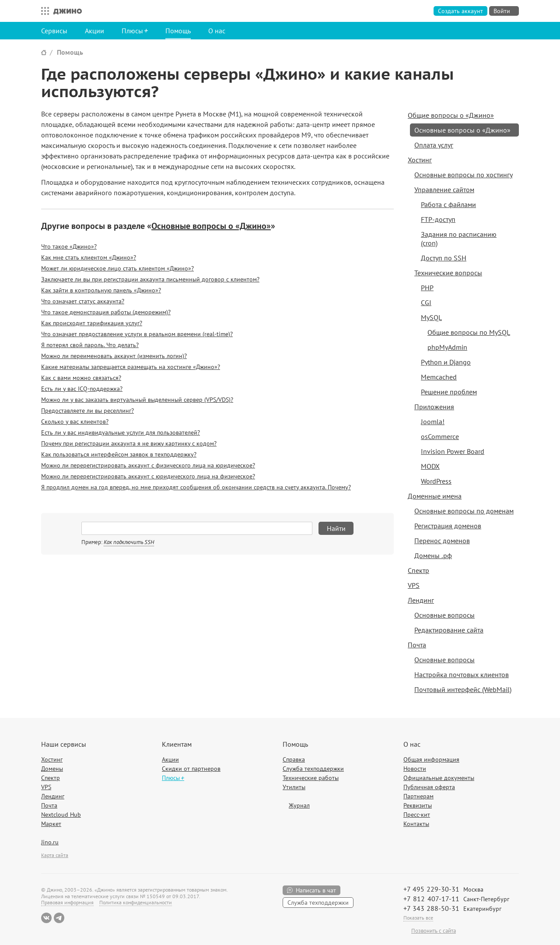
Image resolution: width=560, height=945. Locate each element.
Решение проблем (449, 392)
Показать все (418, 918)
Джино (68, 11)
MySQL (431, 317)
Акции (94, 31)
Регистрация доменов (448, 526)
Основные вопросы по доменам (464, 511)
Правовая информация (67, 902)
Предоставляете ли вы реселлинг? (87, 411)
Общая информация (431, 759)
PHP (427, 288)
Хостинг (420, 160)
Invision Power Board (453, 451)
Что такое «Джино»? (69, 246)
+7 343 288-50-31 (431, 908)
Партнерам (418, 796)
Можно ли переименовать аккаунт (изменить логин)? (114, 356)
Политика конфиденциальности (136, 902)
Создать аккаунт (460, 11)
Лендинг (421, 600)
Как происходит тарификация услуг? (92, 323)
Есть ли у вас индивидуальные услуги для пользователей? (121, 432)
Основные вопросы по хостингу (464, 175)
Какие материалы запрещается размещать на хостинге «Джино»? (131, 367)
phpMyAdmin (447, 347)
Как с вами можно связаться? (81, 378)
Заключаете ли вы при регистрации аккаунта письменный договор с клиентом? (150, 279)
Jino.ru (50, 842)
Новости (415, 769)
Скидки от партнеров (191, 769)
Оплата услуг (434, 145)
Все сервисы (43, 11)
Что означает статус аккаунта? (83, 301)
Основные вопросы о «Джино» (211, 226)
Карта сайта (55, 855)
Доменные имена (435, 496)
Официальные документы (439, 778)
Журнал (299, 805)
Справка (294, 759)
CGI (426, 302)
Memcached (439, 377)
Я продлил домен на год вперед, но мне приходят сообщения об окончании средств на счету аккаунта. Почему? (196, 487)
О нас (217, 31)
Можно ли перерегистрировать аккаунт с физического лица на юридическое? (148, 465)
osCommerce (440, 436)
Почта (417, 645)
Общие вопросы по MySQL (469, 332)
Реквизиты (418, 805)
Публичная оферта (429, 787)
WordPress (436, 481)
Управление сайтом (444, 190)
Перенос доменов (442, 541)
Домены (52, 769)
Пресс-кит (417, 815)
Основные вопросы (444, 615)
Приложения (434, 407)
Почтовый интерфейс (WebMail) (463, 689)
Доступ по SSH (444, 258)
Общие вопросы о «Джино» (451, 115)
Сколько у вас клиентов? (75, 422)
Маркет (51, 824)
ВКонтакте (46, 918)
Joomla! (433, 422)
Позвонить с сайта (434, 931)
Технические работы (311, 778)
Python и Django (446, 362)
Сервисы (54, 31)
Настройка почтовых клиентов (462, 674)
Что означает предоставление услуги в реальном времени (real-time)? (137, 334)
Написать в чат (316, 890)
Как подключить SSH (129, 542)
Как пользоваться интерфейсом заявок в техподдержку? (119, 454)
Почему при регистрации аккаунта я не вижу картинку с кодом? (129, 443)
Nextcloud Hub (61, 815)
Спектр (418, 570)
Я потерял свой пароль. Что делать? (90, 345)
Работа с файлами (448, 204)
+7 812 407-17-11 (431, 899)
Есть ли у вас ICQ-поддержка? (82, 389)
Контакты (416, 824)
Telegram (59, 918)
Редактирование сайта (449, 630)
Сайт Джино (44, 52)
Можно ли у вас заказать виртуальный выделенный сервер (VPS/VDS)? (137, 400)
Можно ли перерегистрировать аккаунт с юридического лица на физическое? (148, 476)
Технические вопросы (448, 273)
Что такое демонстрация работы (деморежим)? (106, 312)
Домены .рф (433, 555)
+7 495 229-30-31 (431, 889)
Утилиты (294, 787)
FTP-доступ (438, 219)
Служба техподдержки (313, 769)
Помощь (178, 31)
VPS (414, 585)
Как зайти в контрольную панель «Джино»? (101, 290)
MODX (430, 466)
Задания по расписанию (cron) (459, 239)
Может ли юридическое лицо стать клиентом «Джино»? (117, 268)
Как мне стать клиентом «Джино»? (89, 257)
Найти (336, 528)
